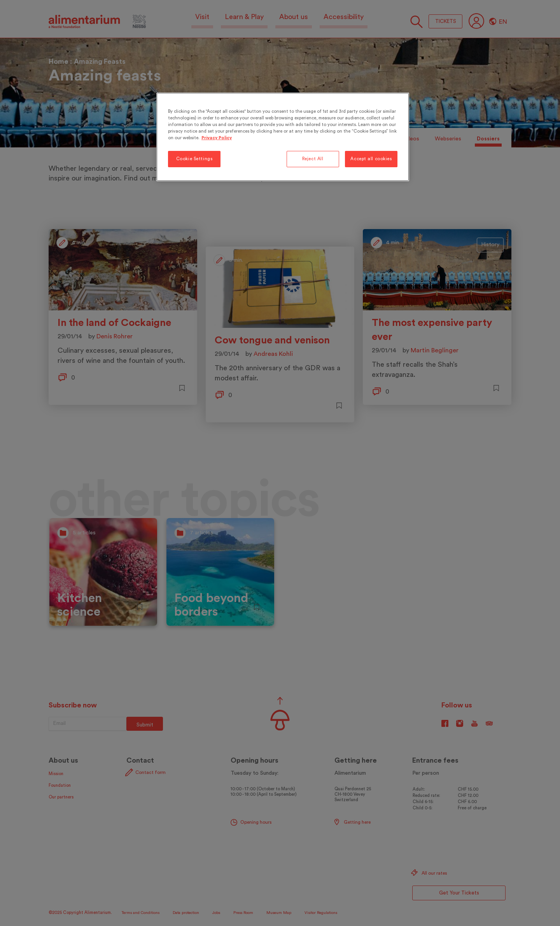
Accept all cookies (371, 159)
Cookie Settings (194, 159)
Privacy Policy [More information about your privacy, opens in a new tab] (217, 138)
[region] (283, 137)
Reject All (313, 159)
